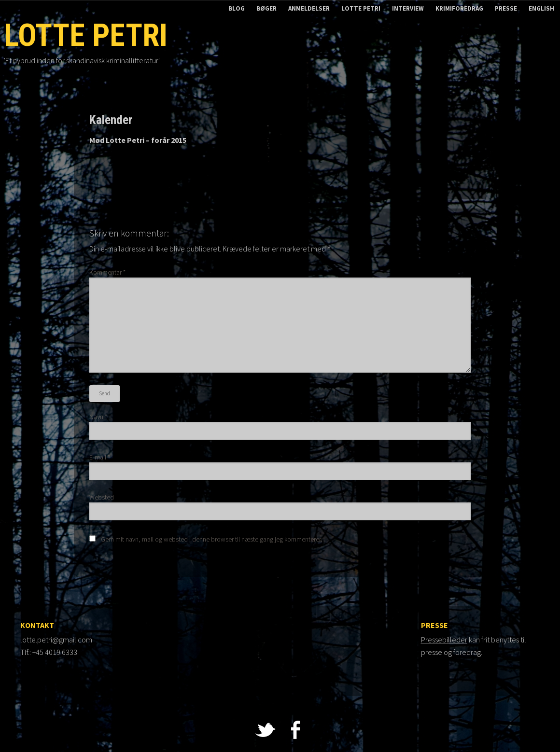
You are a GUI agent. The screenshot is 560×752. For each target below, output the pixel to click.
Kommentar (107, 272)
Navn (98, 417)
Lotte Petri (361, 8)
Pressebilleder (444, 640)
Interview (408, 8)
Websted (102, 497)
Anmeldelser (309, 8)
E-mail (100, 457)
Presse (506, 8)
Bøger (266, 8)
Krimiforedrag (459, 8)
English (541, 8)
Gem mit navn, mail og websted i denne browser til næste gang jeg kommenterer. (211, 539)
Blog (237, 8)
